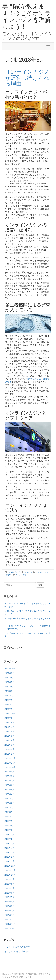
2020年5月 (9, 790)
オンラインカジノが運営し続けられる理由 (27, 78)
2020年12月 (10, 758)
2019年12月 (10, 812)
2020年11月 (10, 763)
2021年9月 (9, 718)
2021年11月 (10, 709)
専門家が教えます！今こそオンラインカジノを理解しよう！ (27, 16)
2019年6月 (9, 839)
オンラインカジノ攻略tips (17, 951)
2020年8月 (9, 776)
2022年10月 (10, 669)
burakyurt (28, 572)
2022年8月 (9, 673)
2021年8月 (9, 722)
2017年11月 (10, 924)
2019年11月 (10, 817)
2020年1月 (9, 808)
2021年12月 (10, 705)
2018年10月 (10, 875)
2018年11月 (10, 870)
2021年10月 (10, 713)
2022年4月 (9, 687)
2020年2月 (9, 803)
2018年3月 (9, 906)
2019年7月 (9, 834)
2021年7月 (9, 727)
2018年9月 (9, 879)
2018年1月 (9, 915)
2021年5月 (9, 736)
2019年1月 (9, 861)
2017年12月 (10, 920)
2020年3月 (9, 799)
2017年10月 (10, 929)
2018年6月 (9, 893)
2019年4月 (9, 848)
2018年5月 (9, 897)
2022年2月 (9, 696)
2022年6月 (9, 678)
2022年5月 (9, 682)
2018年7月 (9, 888)
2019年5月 (9, 843)
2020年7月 (9, 781)
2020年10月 (10, 767)
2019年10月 (10, 821)
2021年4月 (9, 740)
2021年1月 (9, 754)
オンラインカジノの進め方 (17, 947)
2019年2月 (9, 857)
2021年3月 (9, 745)
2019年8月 (9, 830)
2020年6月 (9, 785)
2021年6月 (9, 731)
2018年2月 (9, 911)
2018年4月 (9, 902)
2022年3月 (9, 691)
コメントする (21, 575)
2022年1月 (9, 700)
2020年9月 (9, 772)
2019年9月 (9, 826)
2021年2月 (9, 749)
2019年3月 (9, 852)
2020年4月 (9, 794)
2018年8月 (9, 884)
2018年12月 (10, 866)
